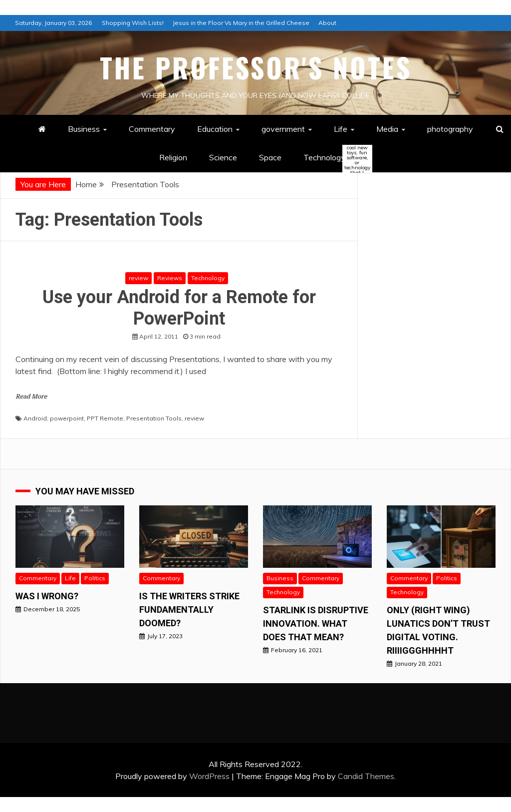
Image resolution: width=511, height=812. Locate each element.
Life (341, 129)
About (327, 23)
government (283, 129)
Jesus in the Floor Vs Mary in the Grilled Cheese (241, 23)
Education (215, 129)
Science (223, 157)
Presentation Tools (154, 418)
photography (450, 129)
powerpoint (67, 418)
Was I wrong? (47, 596)
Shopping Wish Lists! (133, 23)
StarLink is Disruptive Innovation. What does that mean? (316, 623)
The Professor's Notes (256, 67)
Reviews (170, 278)
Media (387, 129)
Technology (333, 158)
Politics (95, 578)
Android (35, 418)
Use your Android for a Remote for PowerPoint (179, 308)
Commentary (152, 129)
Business (84, 129)
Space (270, 157)
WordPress (209, 776)
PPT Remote (105, 418)
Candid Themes (366, 776)
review (138, 278)
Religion (173, 157)
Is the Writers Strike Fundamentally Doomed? (189, 609)
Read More (31, 397)
